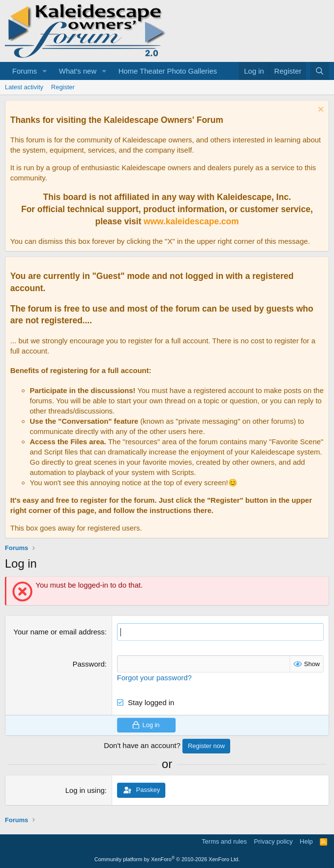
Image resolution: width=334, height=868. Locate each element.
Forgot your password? (154, 677)
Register (63, 87)
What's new (78, 71)
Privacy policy (273, 841)
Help (306, 841)
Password (89, 663)
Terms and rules (224, 841)
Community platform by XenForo (167, 859)
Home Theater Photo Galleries (168, 71)
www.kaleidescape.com (191, 221)
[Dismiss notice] (320, 110)
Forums (25, 71)
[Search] (320, 71)
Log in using (85, 790)
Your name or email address (59, 632)
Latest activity (24, 87)
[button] (45, 71)
